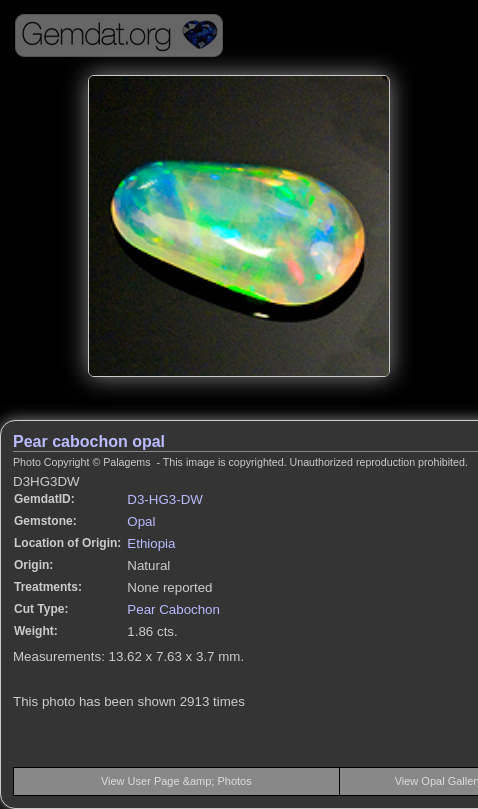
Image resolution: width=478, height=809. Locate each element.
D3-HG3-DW (165, 499)
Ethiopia (151, 543)
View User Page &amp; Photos (176, 781)
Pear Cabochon (173, 609)
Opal (141, 521)
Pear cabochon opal (89, 441)
